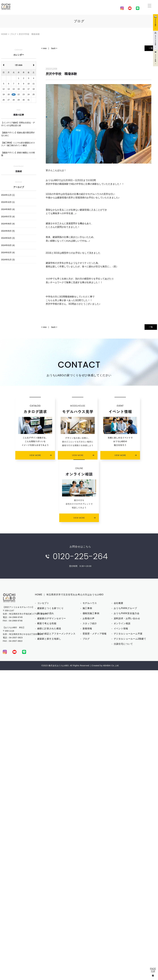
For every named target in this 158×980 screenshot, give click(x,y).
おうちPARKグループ (125, 608)
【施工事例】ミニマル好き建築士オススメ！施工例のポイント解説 (18, 144)
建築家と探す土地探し (49, 639)
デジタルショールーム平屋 (128, 634)
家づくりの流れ (46, 613)
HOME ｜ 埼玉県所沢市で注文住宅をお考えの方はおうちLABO (69, 595)
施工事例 (87, 608)
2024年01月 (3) (8, 260)
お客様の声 (89, 618)
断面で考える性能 (47, 623)
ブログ (86, 639)
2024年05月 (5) (8, 231)
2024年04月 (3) (8, 238)
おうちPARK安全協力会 (127, 613)
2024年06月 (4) (8, 224)
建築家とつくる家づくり (50, 608)
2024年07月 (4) (8, 217)
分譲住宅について (123, 644)
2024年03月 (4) (8, 245)
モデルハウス (90, 603)
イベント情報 (121, 629)
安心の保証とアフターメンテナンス (56, 634)
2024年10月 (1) (8, 202)
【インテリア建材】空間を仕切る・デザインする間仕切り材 (18, 124)
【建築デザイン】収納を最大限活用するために (18, 134)
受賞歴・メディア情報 (95, 634)
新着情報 (87, 629)
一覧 (151, 48)
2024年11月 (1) (8, 195)
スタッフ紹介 (90, 623)
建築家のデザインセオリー (52, 618)
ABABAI (107, 666)
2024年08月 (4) (8, 209)
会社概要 (119, 603)
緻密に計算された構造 (49, 629)
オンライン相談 (122, 623)
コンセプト (43, 603)
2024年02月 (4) (8, 252)
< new (44, 48)
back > (54, 48)
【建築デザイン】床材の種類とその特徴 (18, 154)
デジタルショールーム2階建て (130, 639)
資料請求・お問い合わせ (127, 618)
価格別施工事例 (91, 613)
